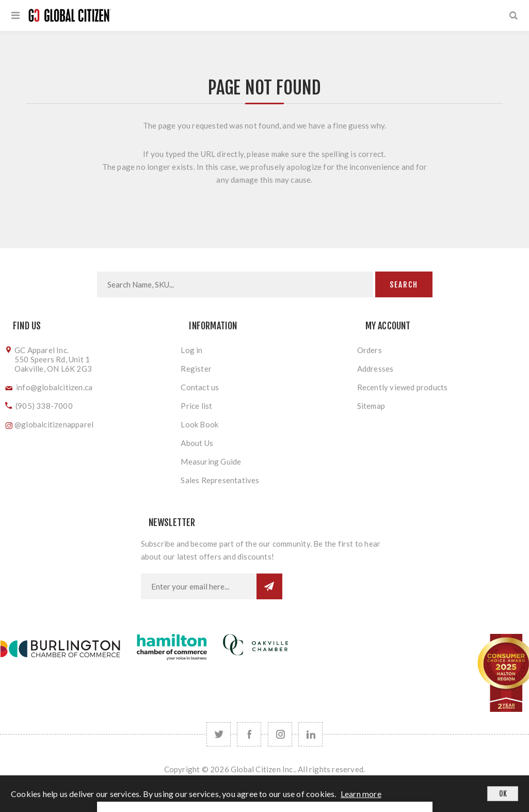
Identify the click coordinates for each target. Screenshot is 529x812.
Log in (191, 350)
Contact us (200, 387)
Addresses (375, 369)
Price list (196, 406)
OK (503, 794)
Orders (370, 350)
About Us (197, 443)
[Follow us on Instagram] (280, 734)
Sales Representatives (220, 480)
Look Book (199, 424)
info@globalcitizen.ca (54, 387)
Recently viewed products (403, 387)
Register (196, 369)
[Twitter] (219, 734)
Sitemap (371, 406)
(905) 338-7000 (44, 406)
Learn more (361, 794)
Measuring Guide (211, 461)
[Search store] (235, 284)
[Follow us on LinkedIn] (310, 734)
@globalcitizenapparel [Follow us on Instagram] (54, 424)
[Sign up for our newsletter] (199, 586)
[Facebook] (249, 734)
